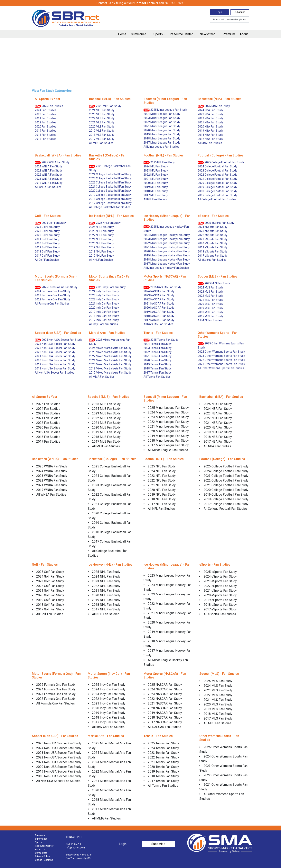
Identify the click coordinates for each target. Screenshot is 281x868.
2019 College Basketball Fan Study (110, 195)
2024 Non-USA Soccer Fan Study (55, 344)
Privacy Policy (42, 856)
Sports (158, 34)
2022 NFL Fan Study (156, 175)
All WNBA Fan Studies (48, 187)
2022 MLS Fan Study (210, 296)
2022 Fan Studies (46, 122)
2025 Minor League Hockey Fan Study (166, 229)
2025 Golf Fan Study (51, 223)
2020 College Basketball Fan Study (110, 191)
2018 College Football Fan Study (217, 191)
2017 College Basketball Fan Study (110, 203)
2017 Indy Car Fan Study (104, 320)
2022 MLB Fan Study (102, 118)
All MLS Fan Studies (210, 320)
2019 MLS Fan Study (210, 308)
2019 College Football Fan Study (217, 187)
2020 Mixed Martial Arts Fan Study (110, 364)
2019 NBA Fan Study (210, 131)
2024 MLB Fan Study (102, 110)
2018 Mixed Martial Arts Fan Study (110, 368)
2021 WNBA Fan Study (49, 179)
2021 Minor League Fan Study (162, 126)
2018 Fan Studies (46, 135)
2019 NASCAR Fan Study (159, 312)
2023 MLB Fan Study (102, 114)
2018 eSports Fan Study (213, 252)
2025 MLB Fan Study (105, 106)
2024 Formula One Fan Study (53, 291)
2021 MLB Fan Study (102, 122)
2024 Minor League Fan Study (162, 114)
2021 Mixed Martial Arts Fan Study (110, 360)
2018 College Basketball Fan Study (110, 199)
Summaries (139, 34)
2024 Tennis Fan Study (158, 344)
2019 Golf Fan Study (47, 247)
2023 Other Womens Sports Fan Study (221, 356)
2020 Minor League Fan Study (162, 130)
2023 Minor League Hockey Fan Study (167, 239)
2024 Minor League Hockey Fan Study (167, 235)
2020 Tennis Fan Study (158, 360)
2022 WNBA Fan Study (49, 175)
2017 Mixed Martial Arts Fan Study (110, 373)
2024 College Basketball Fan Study (110, 174)
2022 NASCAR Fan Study (159, 299)
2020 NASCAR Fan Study (159, 308)
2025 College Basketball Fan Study (110, 168)
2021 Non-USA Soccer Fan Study (55, 356)
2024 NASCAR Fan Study (159, 291)
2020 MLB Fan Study (102, 127)
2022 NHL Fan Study (101, 235)
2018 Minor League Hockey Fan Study (167, 260)
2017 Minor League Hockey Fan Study (167, 264)
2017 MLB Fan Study (102, 139)
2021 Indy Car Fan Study (104, 304)
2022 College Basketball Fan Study (110, 182)
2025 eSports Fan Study (216, 223)
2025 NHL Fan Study (105, 223)
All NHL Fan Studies (101, 260)
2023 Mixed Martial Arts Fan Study (110, 352)
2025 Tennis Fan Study (161, 340)
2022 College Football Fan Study (217, 175)
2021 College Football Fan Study (217, 179)
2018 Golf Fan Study (47, 252)
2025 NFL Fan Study (159, 162)
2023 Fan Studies (46, 114)
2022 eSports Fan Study (213, 235)
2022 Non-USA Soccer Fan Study (55, 352)
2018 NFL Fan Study (156, 191)
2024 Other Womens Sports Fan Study (221, 352)
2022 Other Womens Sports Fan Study (221, 360)
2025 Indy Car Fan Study (107, 287)
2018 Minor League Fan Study (162, 138)
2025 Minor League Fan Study (165, 110)
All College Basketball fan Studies (110, 207)
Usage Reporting (44, 860)
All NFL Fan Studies (155, 199)
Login (220, 12)
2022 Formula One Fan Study (53, 299)
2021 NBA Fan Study (210, 122)
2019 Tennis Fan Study (158, 364)
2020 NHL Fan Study (101, 243)
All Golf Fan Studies (47, 260)
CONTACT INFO (74, 837)
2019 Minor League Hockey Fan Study (167, 255)
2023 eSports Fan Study (213, 231)
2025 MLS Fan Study (214, 283)
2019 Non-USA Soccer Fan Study (55, 364)
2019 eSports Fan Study (213, 247)
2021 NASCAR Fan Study (159, 304)
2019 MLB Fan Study (102, 131)
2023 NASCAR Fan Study (159, 295)
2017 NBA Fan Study (210, 139)
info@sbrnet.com (75, 848)
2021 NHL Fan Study (101, 239)
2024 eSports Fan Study (213, 227)
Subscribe (240, 12)
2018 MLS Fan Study (210, 312)
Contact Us (41, 853)
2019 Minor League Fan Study (162, 134)
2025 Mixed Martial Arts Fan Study (110, 342)
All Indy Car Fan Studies (103, 324)
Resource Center (181, 34)
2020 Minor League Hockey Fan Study (167, 251)
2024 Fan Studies (46, 110)
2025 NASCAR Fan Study (162, 287)
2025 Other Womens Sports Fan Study (221, 345)
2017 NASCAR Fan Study (159, 320)
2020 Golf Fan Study (47, 243)
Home (122, 34)
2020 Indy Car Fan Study (104, 308)
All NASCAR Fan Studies (158, 324)
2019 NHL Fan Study (101, 247)
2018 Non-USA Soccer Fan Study (55, 368)
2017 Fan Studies (46, 139)
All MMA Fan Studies (102, 377)
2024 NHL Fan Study (101, 227)
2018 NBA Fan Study (210, 135)
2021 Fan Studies (46, 118)
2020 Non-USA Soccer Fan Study (55, 360)
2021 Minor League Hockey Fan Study (167, 247)
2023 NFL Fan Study (156, 171)
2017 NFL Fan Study (156, 195)
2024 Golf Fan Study (47, 227)
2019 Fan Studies (46, 131)
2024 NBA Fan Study (210, 110)
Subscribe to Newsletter (79, 855)
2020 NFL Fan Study (156, 183)
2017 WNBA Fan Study (49, 183)
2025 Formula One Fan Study (56, 287)
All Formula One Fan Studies (52, 304)
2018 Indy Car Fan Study (104, 316)
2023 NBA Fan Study (210, 114)
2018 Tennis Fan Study (158, 368)
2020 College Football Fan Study (217, 183)
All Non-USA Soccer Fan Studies (55, 373)
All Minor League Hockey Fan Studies (166, 268)
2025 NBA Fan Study (214, 106)
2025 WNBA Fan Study (52, 162)
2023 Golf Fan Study (47, 231)
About (244, 34)
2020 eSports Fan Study (213, 243)
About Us (40, 849)
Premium (229, 34)
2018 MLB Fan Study (102, 135)
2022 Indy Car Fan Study (104, 299)
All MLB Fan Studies (101, 143)
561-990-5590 (73, 844)
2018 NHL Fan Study (101, 252)
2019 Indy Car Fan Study (104, 312)
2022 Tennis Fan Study (158, 352)
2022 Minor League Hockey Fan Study (167, 243)
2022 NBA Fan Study (210, 118)
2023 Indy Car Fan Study (104, 295)
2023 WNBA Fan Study (49, 171)
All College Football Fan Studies (217, 199)
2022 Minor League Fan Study (162, 122)
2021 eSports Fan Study (213, 239)
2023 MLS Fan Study (210, 292)
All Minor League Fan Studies (161, 147)
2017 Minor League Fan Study (162, 143)
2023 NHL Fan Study (101, 231)
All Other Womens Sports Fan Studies (221, 368)
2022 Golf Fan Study (47, 235)
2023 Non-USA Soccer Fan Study (55, 348)
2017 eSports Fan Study (213, 256)
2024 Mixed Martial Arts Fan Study (110, 348)
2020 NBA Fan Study (210, 127)
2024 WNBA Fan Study (49, 166)
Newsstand (208, 34)
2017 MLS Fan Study (210, 316)
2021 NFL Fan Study (156, 179)
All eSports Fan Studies (212, 260)
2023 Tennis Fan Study (158, 348)
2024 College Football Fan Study (217, 166)
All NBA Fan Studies (210, 143)
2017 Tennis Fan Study (158, 373)
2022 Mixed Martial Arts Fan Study (110, 356)
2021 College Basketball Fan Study (110, 187)
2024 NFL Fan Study (156, 166)
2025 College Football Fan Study (221, 162)
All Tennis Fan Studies (157, 377)
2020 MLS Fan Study (210, 304)
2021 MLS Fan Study (210, 300)
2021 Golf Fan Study (47, 239)
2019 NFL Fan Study (156, 187)
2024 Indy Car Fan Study (104, 291)
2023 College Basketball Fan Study (110, 178)
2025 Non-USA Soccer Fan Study (58, 340)
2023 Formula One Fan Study (53, 295)
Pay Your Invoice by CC (78, 858)
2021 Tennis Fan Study (158, 356)
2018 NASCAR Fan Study (159, 316)
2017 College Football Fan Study (217, 195)
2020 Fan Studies (46, 127)
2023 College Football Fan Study (217, 171)
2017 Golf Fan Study (47, 256)
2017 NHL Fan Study (101, 256)
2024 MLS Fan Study (210, 288)
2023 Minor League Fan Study (162, 118)
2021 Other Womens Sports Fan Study (221, 364)
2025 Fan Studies (49, 106)
